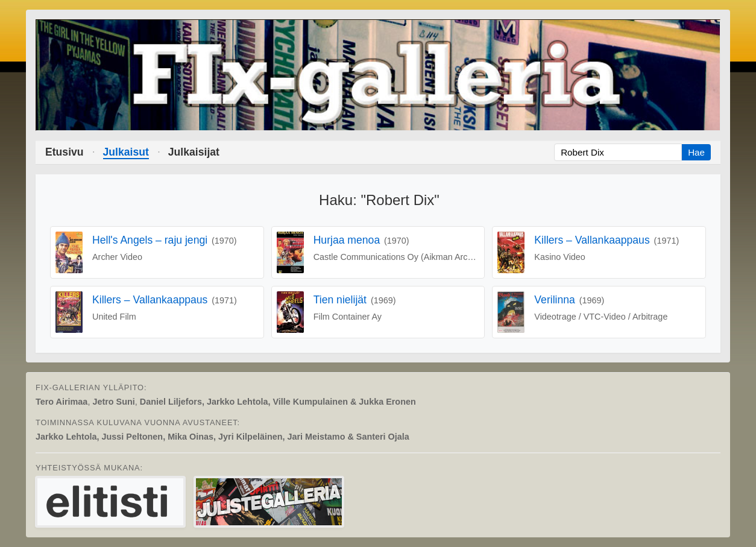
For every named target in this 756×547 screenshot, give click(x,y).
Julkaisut (126, 152)
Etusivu (65, 152)
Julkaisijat (194, 152)
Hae (696, 152)
